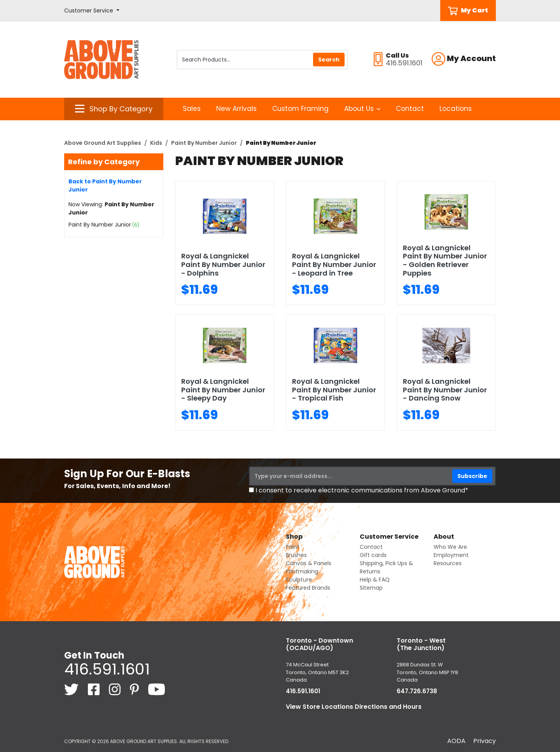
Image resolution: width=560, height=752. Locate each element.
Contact (410, 109)
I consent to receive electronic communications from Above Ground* (362, 490)
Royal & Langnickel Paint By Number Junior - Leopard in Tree (334, 264)
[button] (92, 11)
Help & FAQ (375, 580)
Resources (448, 563)
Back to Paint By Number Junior (105, 185)
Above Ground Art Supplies (103, 143)
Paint (293, 547)
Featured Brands (308, 588)
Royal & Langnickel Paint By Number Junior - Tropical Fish (334, 390)
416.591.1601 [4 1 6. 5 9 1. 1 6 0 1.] (107, 669)
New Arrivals (236, 109)
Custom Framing (300, 109)
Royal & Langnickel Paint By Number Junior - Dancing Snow (445, 390)
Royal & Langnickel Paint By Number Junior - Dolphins (223, 264)
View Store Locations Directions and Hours (354, 707)
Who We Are (450, 547)
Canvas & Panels (309, 563)
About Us (362, 109)
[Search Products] (262, 60)
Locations (456, 109)
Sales (192, 109)
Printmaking (302, 571)
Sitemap (371, 588)
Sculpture (299, 580)
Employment (451, 555)
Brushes (296, 555)
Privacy (485, 741)
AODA (456, 741)
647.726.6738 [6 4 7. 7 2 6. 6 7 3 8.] (417, 691)
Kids (156, 143)
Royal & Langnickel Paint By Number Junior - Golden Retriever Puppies (445, 260)
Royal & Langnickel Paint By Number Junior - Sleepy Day (223, 390)
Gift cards (373, 555)
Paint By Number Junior (204, 143)
